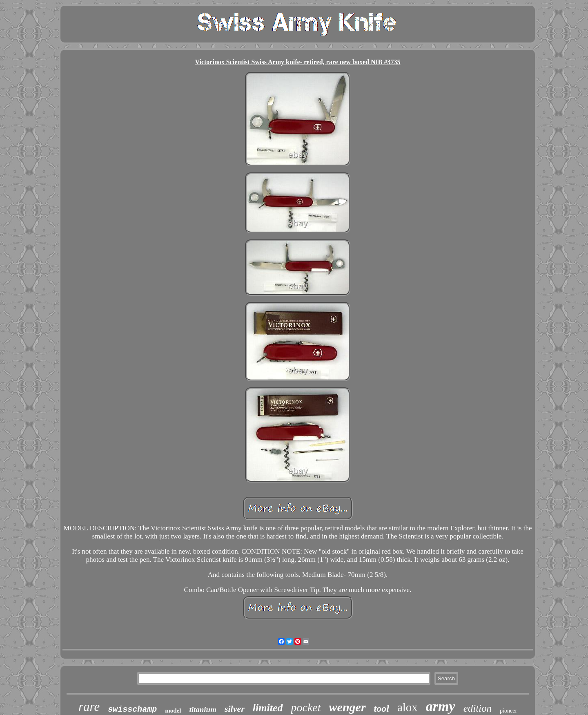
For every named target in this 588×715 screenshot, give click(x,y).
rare (89, 707)
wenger (347, 707)
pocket (306, 707)
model (173, 711)
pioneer (508, 711)
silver (235, 709)
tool (382, 708)
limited (268, 708)
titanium (203, 709)
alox (408, 707)
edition (478, 708)
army (441, 706)
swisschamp (132, 709)
